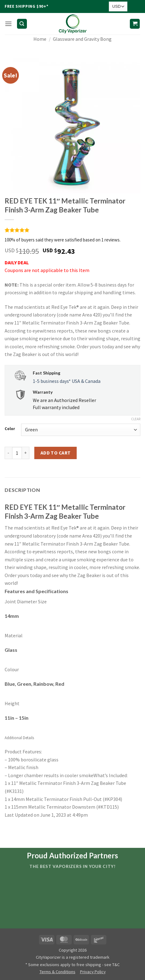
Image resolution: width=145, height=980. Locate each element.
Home (40, 39)
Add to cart (56, 453)
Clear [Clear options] (136, 419)
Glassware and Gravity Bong (82, 39)
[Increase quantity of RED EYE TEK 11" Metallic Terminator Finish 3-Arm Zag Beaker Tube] (26, 453)
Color (10, 429)
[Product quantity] (17, 453)
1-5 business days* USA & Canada (67, 381)
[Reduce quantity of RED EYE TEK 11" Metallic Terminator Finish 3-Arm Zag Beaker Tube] (8, 453)
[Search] (22, 24)
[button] (8, 24)
